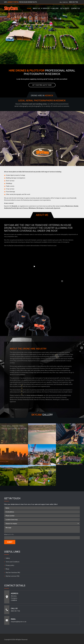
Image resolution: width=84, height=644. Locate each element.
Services (46, 8)
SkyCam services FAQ (13, 576)
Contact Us (75, 8)
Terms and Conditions (13, 562)
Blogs (7, 569)
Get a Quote (65, 8)
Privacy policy (10, 565)
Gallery (55, 8)
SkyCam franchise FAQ (13, 573)
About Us (36, 8)
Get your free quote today (42, 85)
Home (29, 8)
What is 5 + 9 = (9, 535)
